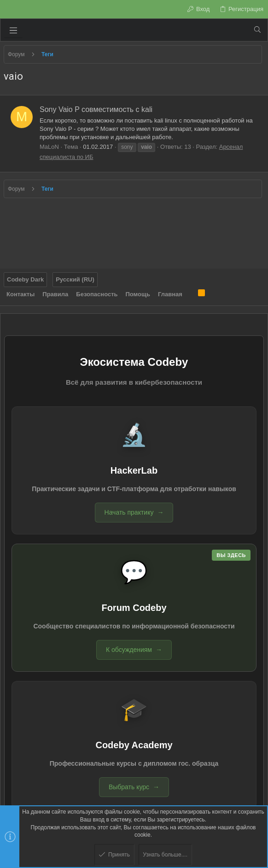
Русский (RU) (75, 279)
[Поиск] (257, 30)
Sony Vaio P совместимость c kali (96, 109)
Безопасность (97, 294)
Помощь (138, 294)
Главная (170, 294)
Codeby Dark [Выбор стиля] (25, 279)
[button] (13, 30)
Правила (55, 294)
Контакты (20, 294)
